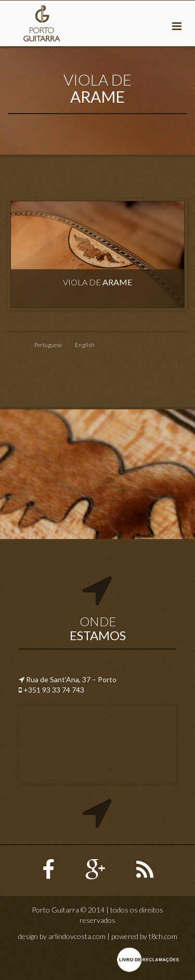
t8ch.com (163, 936)
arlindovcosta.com (77, 936)
